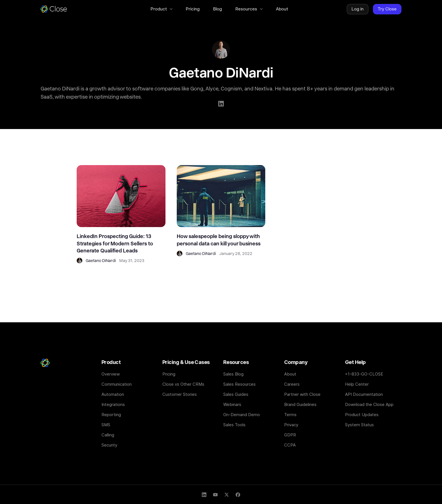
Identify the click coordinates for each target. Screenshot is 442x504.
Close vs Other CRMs (183, 384)
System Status (359, 425)
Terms (290, 415)
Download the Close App (369, 404)
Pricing (169, 374)
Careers (292, 384)
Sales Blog (233, 374)
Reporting (111, 415)
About (290, 374)
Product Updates (362, 415)
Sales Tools (234, 425)
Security (109, 445)
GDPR (290, 435)
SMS (106, 425)
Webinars (232, 404)
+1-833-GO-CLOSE (364, 374)
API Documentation (364, 394)
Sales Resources (239, 384)
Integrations (113, 404)
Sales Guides (236, 394)
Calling (108, 435)
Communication (117, 384)
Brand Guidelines (300, 404)
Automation (113, 394)
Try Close (387, 9)
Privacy (291, 425)
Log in (358, 9)
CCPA (290, 445)
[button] (161, 9)
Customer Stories (180, 394)
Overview (111, 374)
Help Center (357, 384)
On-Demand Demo (242, 415)
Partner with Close (302, 394)
